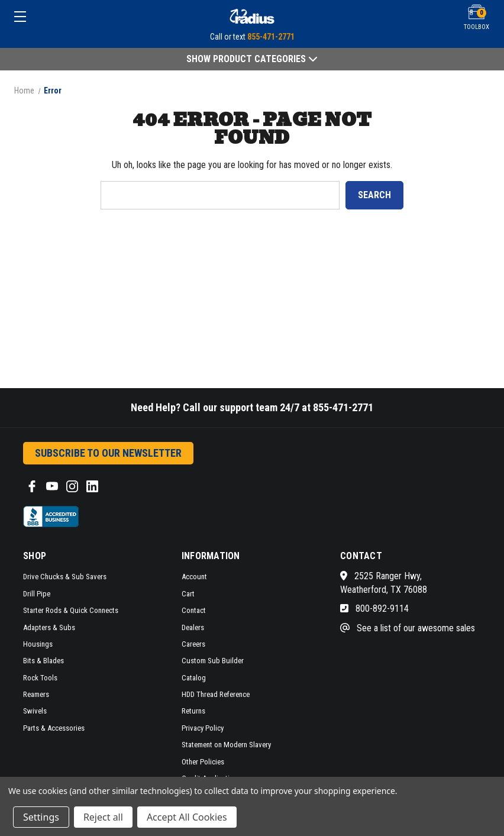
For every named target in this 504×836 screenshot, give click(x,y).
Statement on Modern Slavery (226, 745)
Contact (194, 610)
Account (194, 577)
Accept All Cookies (187, 817)
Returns (193, 711)
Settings (41, 817)
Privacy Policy (203, 728)
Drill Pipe (37, 594)
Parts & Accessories (54, 728)
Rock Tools (40, 678)
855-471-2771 (271, 37)
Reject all (103, 817)
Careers (193, 644)
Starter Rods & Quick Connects (71, 610)
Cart (188, 594)
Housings (38, 644)
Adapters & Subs (49, 627)
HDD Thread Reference (216, 694)
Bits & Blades (43, 661)
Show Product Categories (252, 59)
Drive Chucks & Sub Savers (65, 577)
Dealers (193, 627)
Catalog (194, 678)
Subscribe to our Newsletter (108, 453)
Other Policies (203, 762)
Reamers (36, 694)
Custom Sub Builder (213, 661)
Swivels (35, 711)
